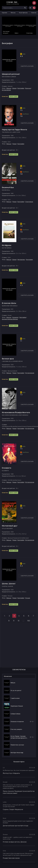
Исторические (6, 90)
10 (19, 621)
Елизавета (6, 468)
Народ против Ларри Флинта (14, 130)
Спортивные (29, 202)
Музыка (28, 598)
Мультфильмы (23, 13)
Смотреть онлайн (27, 66)
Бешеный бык (8, 187)
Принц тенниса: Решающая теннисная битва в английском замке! (19, 792)
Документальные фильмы (10, 319)
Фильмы (13, 13)
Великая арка (8, 359)
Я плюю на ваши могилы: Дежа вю (15, 842)
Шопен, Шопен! (9, 584)
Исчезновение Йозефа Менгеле (16, 412)
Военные (28, 88)
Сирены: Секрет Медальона (13, 809)
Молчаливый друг (10, 526)
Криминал (15, 317)
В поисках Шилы (9, 303)
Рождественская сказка (11, 858)
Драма (14, 88)
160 (29, 621)
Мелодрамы (21, 259)
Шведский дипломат (11, 74)
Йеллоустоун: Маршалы (11, 773)
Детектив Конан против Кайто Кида (15, 826)
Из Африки (7, 245)
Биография (21, 88)
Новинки (34, 13)
